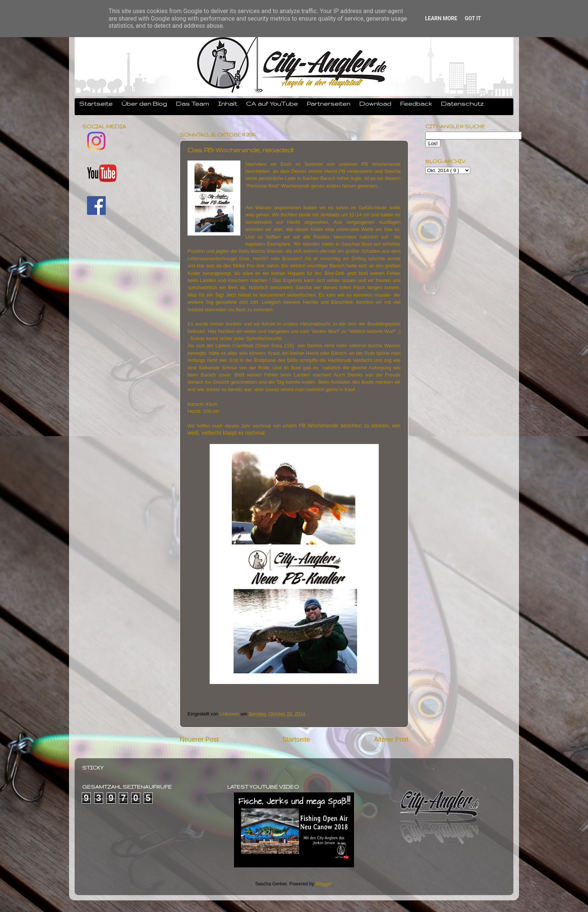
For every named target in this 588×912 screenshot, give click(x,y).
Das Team (192, 103)
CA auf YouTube (272, 103)
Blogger (323, 884)
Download (375, 103)
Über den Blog (144, 103)
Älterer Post (391, 739)
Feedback (416, 103)
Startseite (96, 103)
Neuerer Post (199, 739)
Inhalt (227, 103)
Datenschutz (462, 103)
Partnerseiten (328, 103)
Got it (473, 18)
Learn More (441, 18)
